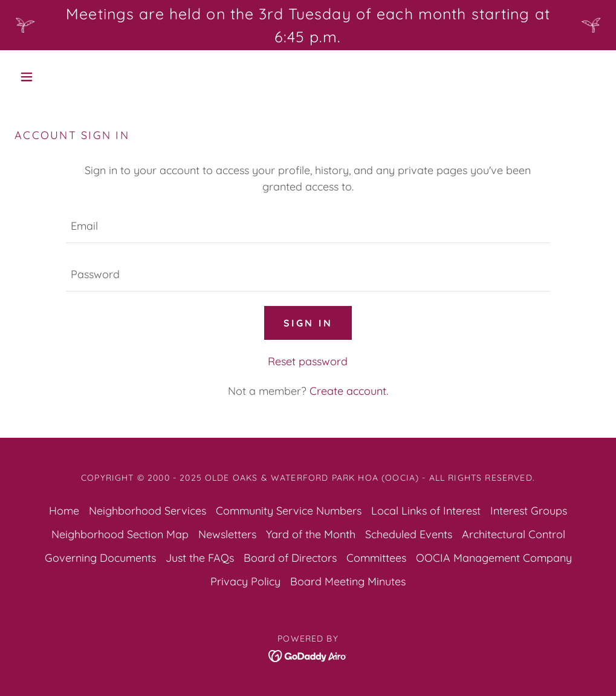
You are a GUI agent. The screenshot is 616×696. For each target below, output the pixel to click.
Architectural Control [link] (514, 534)
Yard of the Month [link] (311, 534)
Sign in (308, 323)
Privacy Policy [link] (245, 581)
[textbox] (308, 226)
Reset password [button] (308, 361)
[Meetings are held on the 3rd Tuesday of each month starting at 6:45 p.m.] (308, 25)
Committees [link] (376, 558)
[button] (59, 77)
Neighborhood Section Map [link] (120, 534)
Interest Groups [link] (529, 511)
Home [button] (64, 511)
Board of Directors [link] (290, 558)
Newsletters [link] (227, 534)
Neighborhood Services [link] (148, 511)
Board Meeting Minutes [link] (348, 581)
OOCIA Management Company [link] (494, 558)
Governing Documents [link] (100, 558)
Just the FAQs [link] (200, 558)
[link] (308, 655)
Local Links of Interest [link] (426, 511)
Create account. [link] (349, 391)
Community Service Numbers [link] (289, 511)
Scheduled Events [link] (409, 534)
